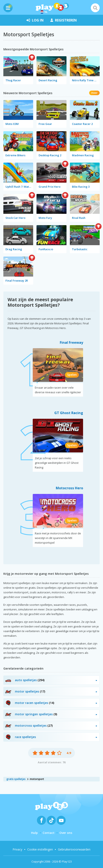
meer (94, 93)
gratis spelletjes (16, 779)
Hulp (34, 833)
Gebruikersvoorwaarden (74, 849)
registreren (64, 20)
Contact (49, 833)
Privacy (17, 849)
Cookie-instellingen (40, 849)
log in (35, 20)
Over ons (66, 833)
